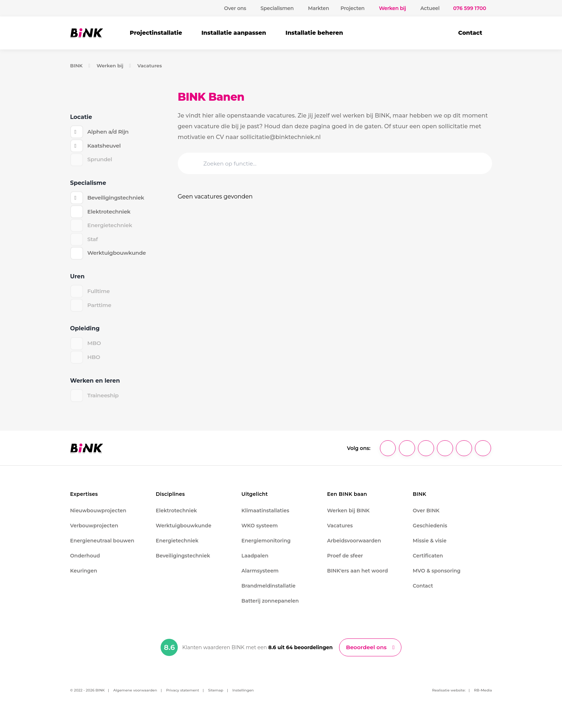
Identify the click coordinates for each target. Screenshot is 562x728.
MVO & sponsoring (437, 576)
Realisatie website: (449, 697)
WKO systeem (260, 531)
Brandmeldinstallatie (269, 591)
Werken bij (111, 66)
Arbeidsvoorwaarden (354, 546)
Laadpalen (255, 561)
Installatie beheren (314, 33)
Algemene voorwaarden (135, 697)
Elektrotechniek (110, 214)
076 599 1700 (470, 8)
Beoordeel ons (366, 653)
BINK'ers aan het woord (358, 576)
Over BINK (426, 516)
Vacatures (152, 66)
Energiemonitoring (266, 546)
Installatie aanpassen (234, 33)
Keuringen (84, 576)
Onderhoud (85, 561)
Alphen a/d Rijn (109, 132)
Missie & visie (430, 546)
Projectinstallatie (156, 33)
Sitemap (216, 697)
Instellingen (243, 697)
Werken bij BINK (349, 516)
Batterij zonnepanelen (270, 607)
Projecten (353, 8)
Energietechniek (177, 546)
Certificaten (428, 561)
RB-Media (483, 697)
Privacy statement (182, 697)
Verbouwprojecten (94, 531)
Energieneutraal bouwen (102, 546)
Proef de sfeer (345, 561)
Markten (318, 8)
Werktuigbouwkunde (118, 257)
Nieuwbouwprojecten (98, 516)
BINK (77, 66)
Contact (470, 33)
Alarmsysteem (260, 576)
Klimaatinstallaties (265, 516)
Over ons (235, 8)
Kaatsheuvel (105, 146)
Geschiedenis (430, 531)
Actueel (430, 8)
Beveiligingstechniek (117, 199)
